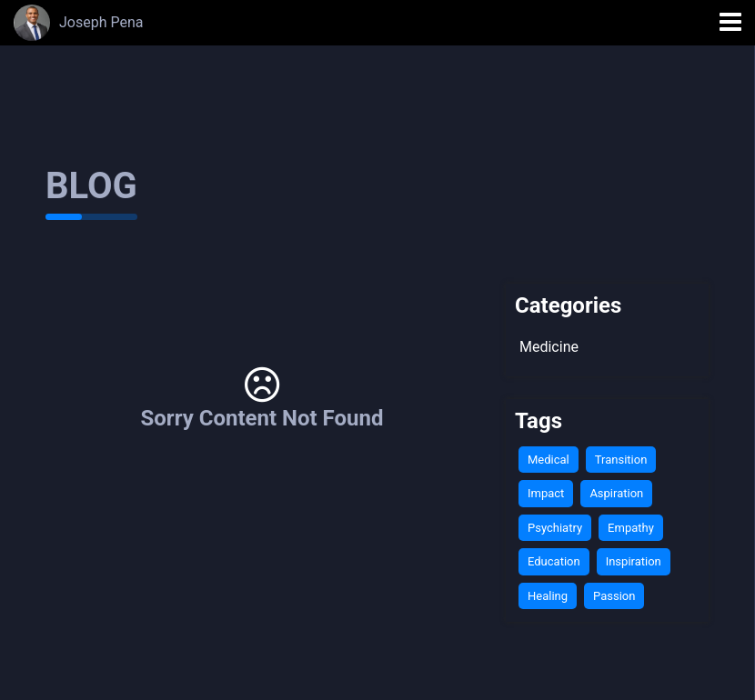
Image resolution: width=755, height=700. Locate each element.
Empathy (631, 528)
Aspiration (616, 493)
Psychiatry (555, 528)
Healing (548, 596)
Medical (549, 460)
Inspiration (634, 561)
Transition (621, 460)
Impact (546, 493)
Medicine (549, 347)
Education (554, 561)
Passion (614, 596)
